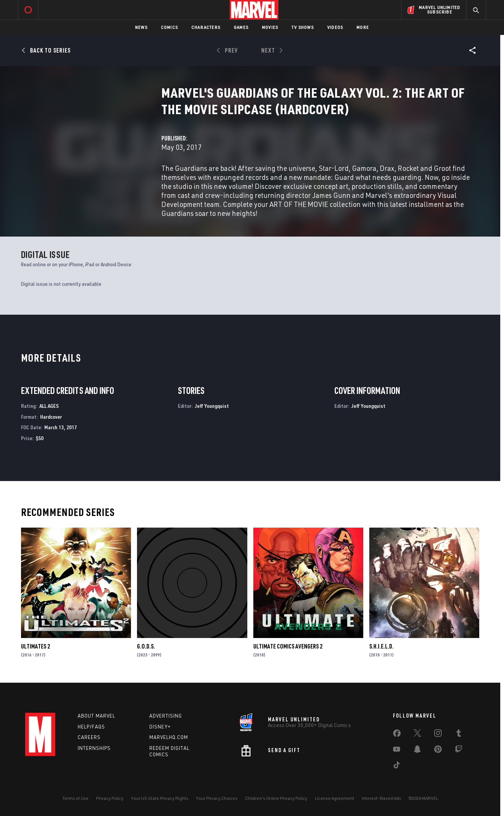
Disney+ (160, 727)
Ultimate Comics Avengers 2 (288, 646)
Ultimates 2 (35, 646)
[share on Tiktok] (397, 766)
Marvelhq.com (169, 737)
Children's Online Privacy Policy (276, 798)
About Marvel (96, 716)
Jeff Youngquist (212, 406)
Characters (206, 27)
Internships (94, 748)
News (141, 27)
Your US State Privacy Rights (160, 798)
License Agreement (335, 798)
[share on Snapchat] (417, 751)
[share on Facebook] (397, 735)
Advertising (166, 716)
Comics (169, 27)
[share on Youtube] (397, 751)
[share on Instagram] (438, 735)
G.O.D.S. (146, 646)
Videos (335, 27)
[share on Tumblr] (459, 735)
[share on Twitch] (459, 751)
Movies (270, 27)
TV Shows (303, 27)
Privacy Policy (110, 798)
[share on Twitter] (417, 735)
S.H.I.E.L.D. (381, 646)
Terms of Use (75, 798)
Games (241, 27)
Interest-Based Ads (381, 798)
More (363, 27)
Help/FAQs (91, 727)
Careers (89, 737)
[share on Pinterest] (438, 751)
